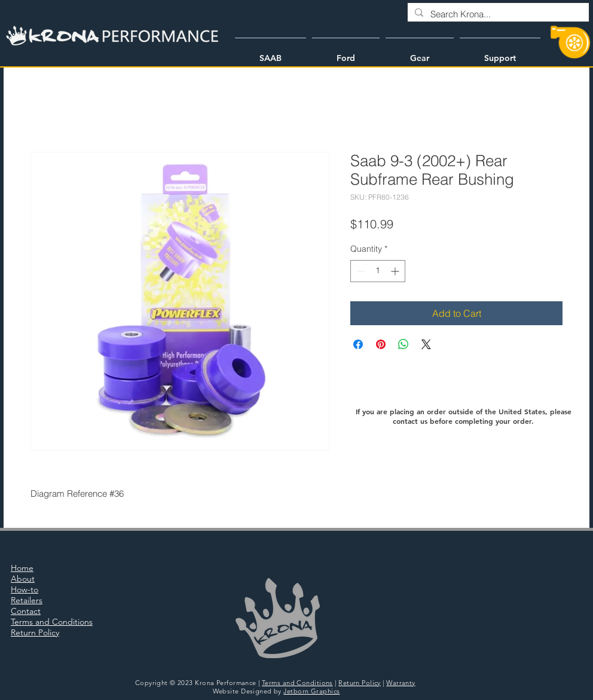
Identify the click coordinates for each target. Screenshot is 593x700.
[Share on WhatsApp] (404, 344)
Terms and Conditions (297, 683)
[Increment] (396, 271)
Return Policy (360, 683)
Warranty (401, 683)
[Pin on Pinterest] (381, 344)
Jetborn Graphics (311, 691)
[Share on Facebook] (358, 344)
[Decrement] (360, 271)
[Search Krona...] (497, 14)
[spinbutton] (378, 271)
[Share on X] (426, 344)
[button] (270, 53)
